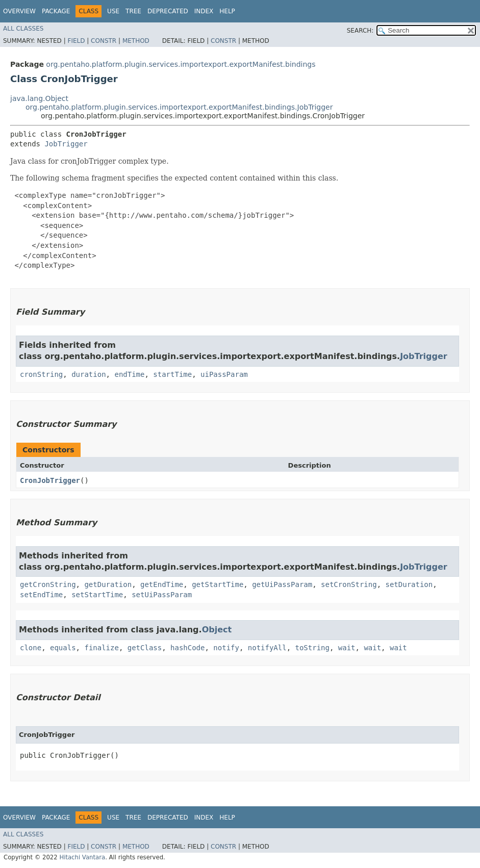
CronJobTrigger (50, 480)
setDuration (409, 584)
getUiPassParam (282, 584)
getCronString (48, 584)
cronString (41, 374)
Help (227, 11)
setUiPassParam (162, 595)
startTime (172, 374)
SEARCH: (360, 31)
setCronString (349, 584)
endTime (129, 374)
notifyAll (267, 648)
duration (89, 374)
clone (31, 648)
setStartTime (97, 595)
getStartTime (218, 584)
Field (76, 41)
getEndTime (162, 584)
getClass (145, 648)
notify (226, 648)
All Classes (23, 29)
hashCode (187, 648)
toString (312, 648)
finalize (101, 648)
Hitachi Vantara (82, 857)
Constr (104, 41)
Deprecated (168, 11)
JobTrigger (66, 144)
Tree (133, 11)
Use (113, 11)
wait (347, 648)
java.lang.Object (39, 98)
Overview (19, 11)
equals (63, 648)
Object (217, 630)
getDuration (108, 584)
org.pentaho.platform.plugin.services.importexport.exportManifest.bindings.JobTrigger (179, 107)
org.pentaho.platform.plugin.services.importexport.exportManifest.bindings (181, 64)
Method (136, 41)
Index (204, 11)
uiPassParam (224, 374)
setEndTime (41, 595)
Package (56, 11)
